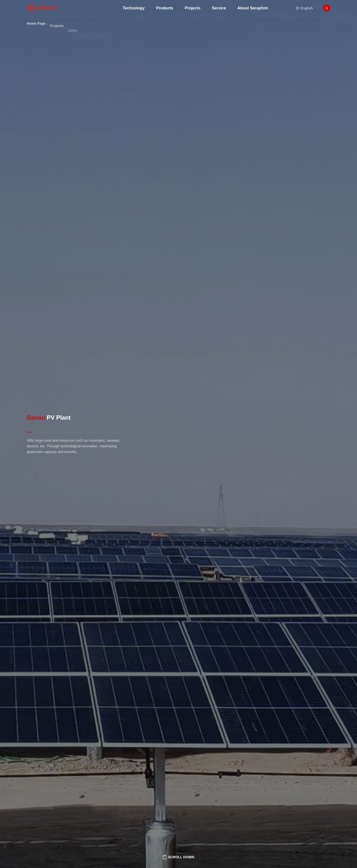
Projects (57, 36)
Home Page (36, 29)
